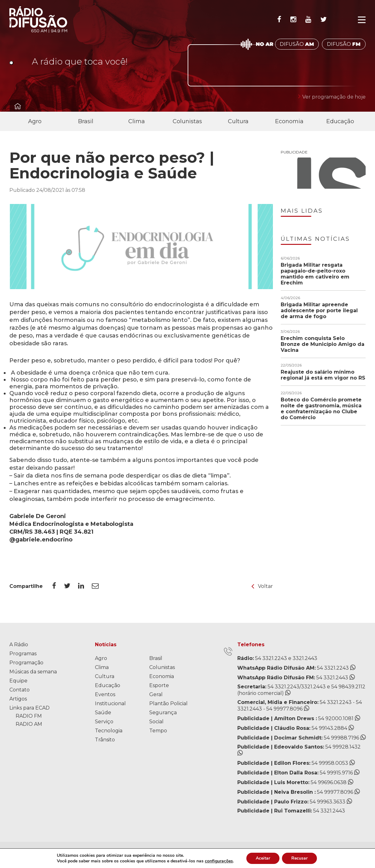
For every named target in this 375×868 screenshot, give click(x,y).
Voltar (262, 586)
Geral (156, 694)
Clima (137, 121)
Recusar (299, 858)
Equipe (18, 681)
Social (156, 722)
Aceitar (263, 858)
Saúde (103, 713)
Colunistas (187, 121)
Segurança (163, 713)
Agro (35, 121)
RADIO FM (29, 716)
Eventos (105, 694)
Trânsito (105, 740)
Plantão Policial (168, 703)
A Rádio (19, 645)
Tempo (158, 731)
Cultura (238, 121)
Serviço (104, 722)
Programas (23, 654)
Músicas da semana (33, 672)
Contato (20, 690)
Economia (289, 121)
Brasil (86, 121)
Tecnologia (109, 731)
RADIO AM (29, 724)
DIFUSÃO (297, 44)
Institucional (110, 703)
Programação (26, 663)
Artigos (18, 699)
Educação (340, 121)
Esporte (159, 685)
